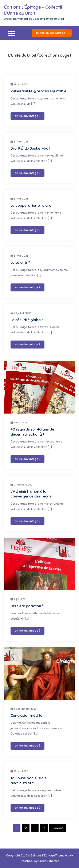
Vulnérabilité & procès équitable (38, 91)
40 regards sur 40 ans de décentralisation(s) (32, 432)
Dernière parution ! (27, 606)
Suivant (58, 828)
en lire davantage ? (27, 116)
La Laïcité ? (20, 262)
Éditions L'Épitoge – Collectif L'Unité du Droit (33, 10)
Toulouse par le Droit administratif (28, 780)
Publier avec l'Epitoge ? (52, 33)
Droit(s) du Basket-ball (30, 148)
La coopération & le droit (32, 205)
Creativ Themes (49, 861)
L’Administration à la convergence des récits (31, 494)
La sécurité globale (27, 320)
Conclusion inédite (26, 715)
